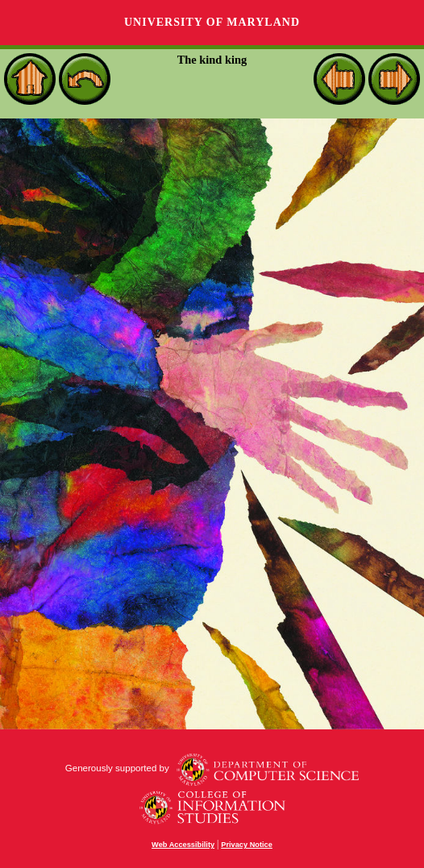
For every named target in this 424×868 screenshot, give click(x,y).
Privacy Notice (247, 845)
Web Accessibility (183, 845)
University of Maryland (212, 22)
